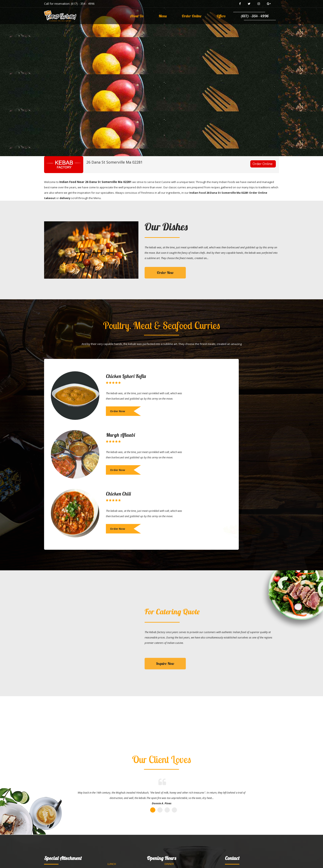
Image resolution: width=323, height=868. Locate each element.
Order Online (192, 16)
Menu (163, 16)
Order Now (165, 273)
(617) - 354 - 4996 (83, 4)
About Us (137, 16)
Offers (221, 16)
